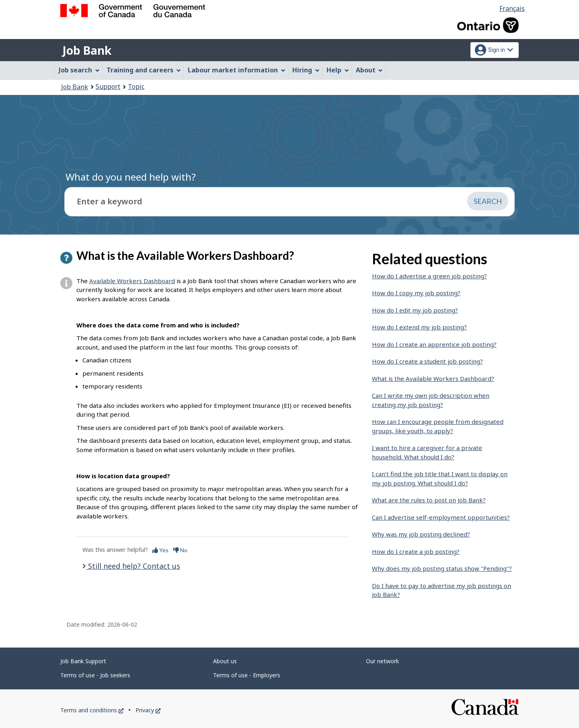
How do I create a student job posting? (427, 361)
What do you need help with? (131, 177)
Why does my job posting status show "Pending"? (442, 568)
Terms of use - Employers (247, 675)
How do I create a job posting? (416, 551)
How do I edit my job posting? (415, 310)
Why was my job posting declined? (421, 534)
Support (108, 86)
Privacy (148, 710)
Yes (160, 550)
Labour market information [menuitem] (237, 70)
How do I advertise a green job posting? (429, 276)
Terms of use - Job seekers (95, 675)
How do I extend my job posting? (419, 327)
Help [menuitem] (338, 70)
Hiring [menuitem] (306, 70)
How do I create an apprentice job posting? (434, 344)
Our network (382, 661)
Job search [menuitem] (79, 70)
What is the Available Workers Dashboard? (433, 378)
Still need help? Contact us (133, 566)
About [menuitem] (370, 70)
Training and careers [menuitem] (144, 70)
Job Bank (87, 50)
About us (225, 661)
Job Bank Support (83, 661)
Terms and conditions (92, 710)
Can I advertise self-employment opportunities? (441, 517)
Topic (136, 86)
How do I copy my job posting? (416, 293)
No (180, 550)
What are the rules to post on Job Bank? (429, 500)
